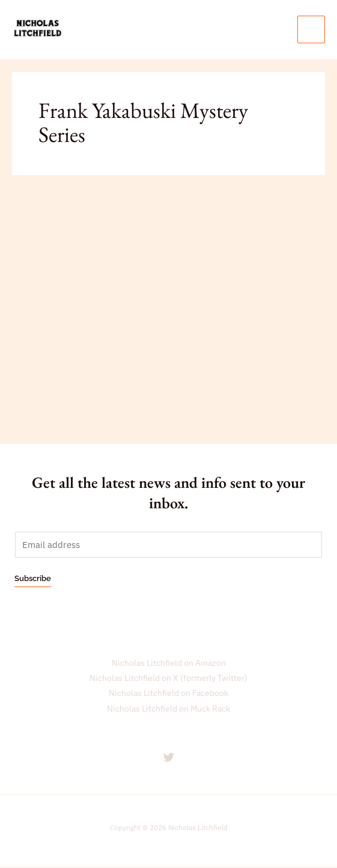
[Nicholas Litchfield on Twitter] (169, 758)
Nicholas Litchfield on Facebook (168, 694)
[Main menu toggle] (311, 29)
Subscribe (33, 579)
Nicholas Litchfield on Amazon (169, 663)
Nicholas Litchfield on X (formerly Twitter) (168, 679)
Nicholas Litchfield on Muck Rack (168, 709)
